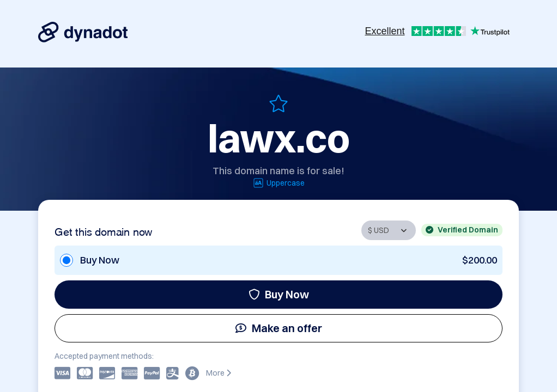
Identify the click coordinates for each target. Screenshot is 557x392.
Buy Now (279, 294)
